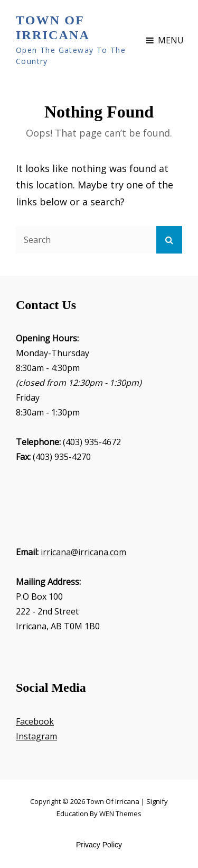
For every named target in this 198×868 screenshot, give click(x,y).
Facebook (35, 721)
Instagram (36, 736)
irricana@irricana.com (83, 552)
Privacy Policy (99, 845)
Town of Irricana (53, 28)
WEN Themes (120, 813)
